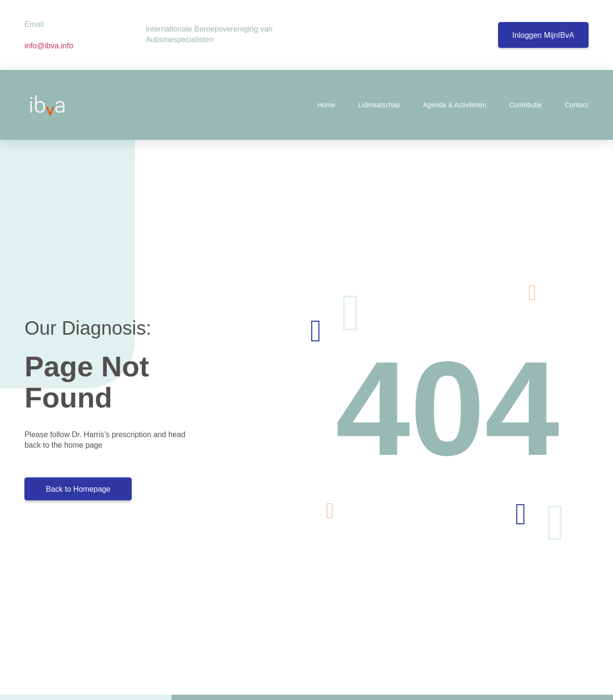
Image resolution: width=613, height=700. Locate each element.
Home (326, 105)
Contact (576, 105)
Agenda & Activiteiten (454, 105)
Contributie (526, 105)
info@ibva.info (50, 46)
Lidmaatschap (379, 105)
